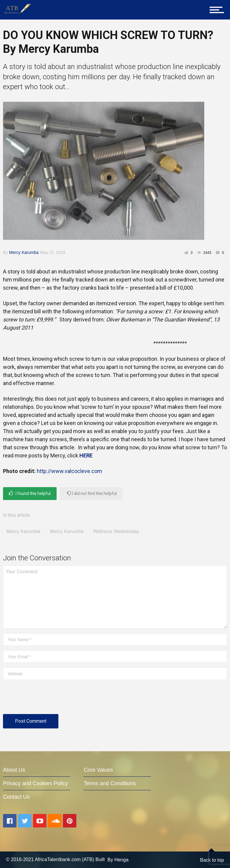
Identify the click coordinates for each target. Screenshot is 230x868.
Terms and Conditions (110, 783)
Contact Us (16, 797)
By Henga (118, 860)
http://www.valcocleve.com (69, 471)
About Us (14, 770)
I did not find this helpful (92, 493)
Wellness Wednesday (116, 531)
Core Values (98, 770)
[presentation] (49, 699)
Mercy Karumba (24, 252)
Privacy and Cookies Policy (35, 783)
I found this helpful (30, 493)
